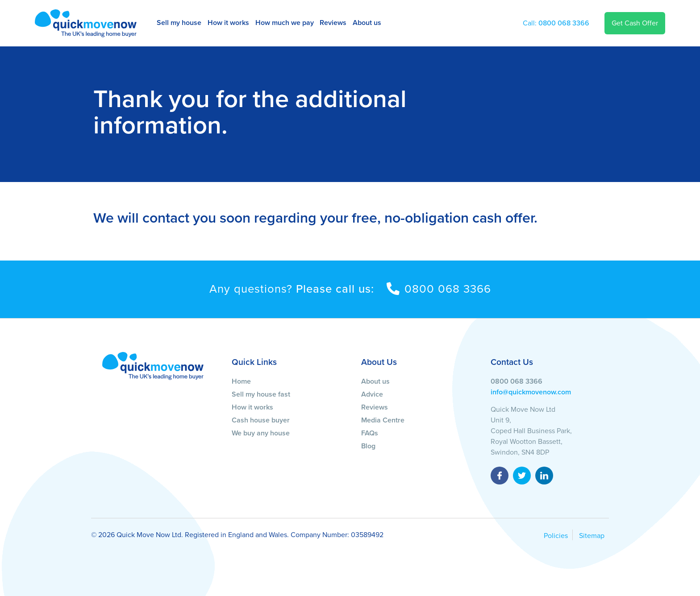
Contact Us (512, 362)
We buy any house (261, 433)
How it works (228, 23)
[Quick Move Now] (153, 365)
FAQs (370, 433)
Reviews (333, 23)
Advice (372, 394)
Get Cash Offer (635, 23)
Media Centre (383, 420)
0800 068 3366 (556, 23)
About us (367, 23)
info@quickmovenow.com (531, 392)
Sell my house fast (261, 394)
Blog (368, 446)
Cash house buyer (261, 420)
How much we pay (285, 23)
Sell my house (179, 23)
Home (241, 381)
